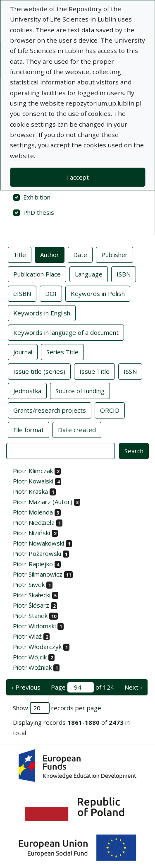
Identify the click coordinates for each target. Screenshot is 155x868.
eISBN (22, 293)
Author (50, 254)
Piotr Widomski (34, 626)
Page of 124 (82, 687)
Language (89, 274)
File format (29, 429)
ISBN (124, 274)
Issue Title (94, 371)
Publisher (114, 254)
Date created (77, 429)
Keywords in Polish (98, 293)
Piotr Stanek (30, 616)
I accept (77, 177)
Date (80, 254)
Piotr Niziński (31, 533)
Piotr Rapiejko (33, 564)
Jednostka (27, 390)
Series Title (62, 351)
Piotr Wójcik (30, 657)
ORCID (110, 410)
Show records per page (57, 708)
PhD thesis (39, 212)
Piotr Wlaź (27, 636)
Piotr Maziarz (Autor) (43, 502)
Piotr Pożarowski (37, 553)
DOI (51, 293)
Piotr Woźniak (32, 667)
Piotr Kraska (30, 491)
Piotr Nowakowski (38, 543)
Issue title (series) (39, 371)
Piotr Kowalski (33, 481)
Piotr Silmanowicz (38, 574)
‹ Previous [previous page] (26, 687)
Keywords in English (42, 313)
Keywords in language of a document (66, 332)
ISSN (130, 371)
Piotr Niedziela (34, 522)
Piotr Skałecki (32, 595)
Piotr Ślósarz (31, 605)
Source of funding (80, 390)
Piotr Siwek (29, 584)
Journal (23, 351)
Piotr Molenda (33, 512)
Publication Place (37, 274)
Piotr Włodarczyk (37, 647)
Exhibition (37, 197)
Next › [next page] (133, 687)
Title (20, 254)
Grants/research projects (50, 410)
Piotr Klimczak (33, 471)
